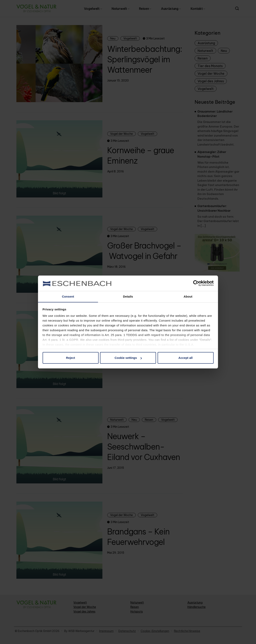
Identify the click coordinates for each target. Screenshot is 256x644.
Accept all (185, 358)
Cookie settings (128, 358)
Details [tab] (128, 296)
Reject (70, 358)
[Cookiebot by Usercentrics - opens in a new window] (196, 283)
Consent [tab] (68, 296)
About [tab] (188, 296)
